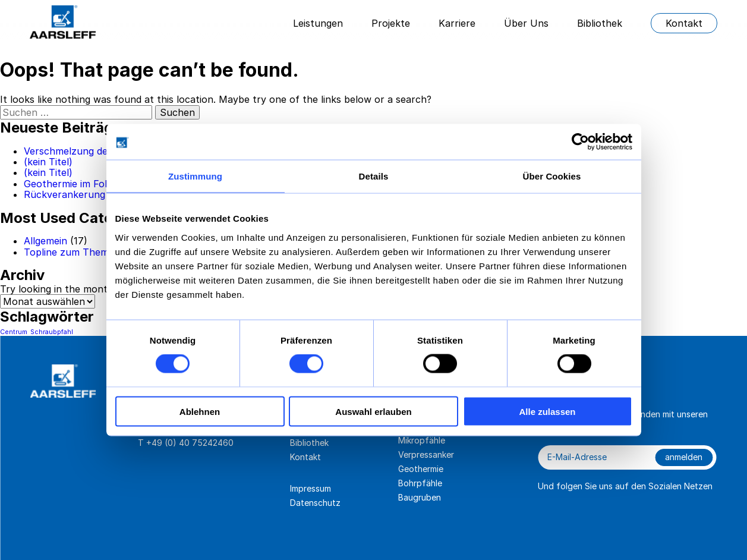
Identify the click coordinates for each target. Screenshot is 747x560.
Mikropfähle (422, 440)
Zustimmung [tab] (195, 176)
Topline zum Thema (69, 252)
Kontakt (684, 23)
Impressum (311, 488)
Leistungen (318, 23)
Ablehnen (200, 411)
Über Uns (526, 23)
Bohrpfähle (420, 483)
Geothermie (421, 469)
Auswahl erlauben (373, 411)
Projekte (391, 23)
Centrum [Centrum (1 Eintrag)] (14, 332)
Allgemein (45, 241)
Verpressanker (426, 454)
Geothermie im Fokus (72, 184)
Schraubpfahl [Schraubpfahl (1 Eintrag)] (52, 332)
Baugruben (420, 497)
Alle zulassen (547, 411)
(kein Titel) (48, 162)
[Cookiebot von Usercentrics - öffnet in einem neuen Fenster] (580, 142)
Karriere (457, 23)
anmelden (684, 457)
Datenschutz (315, 503)
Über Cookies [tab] (552, 176)
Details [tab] (374, 176)
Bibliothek (600, 23)
